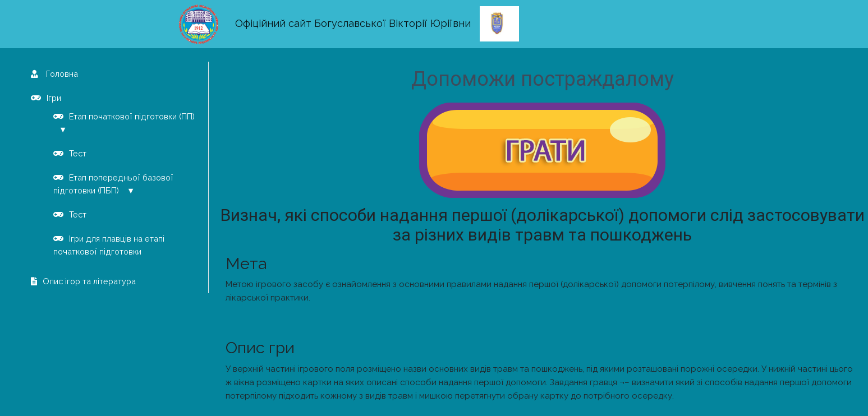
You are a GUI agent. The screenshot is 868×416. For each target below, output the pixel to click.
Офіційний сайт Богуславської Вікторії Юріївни (353, 23)
